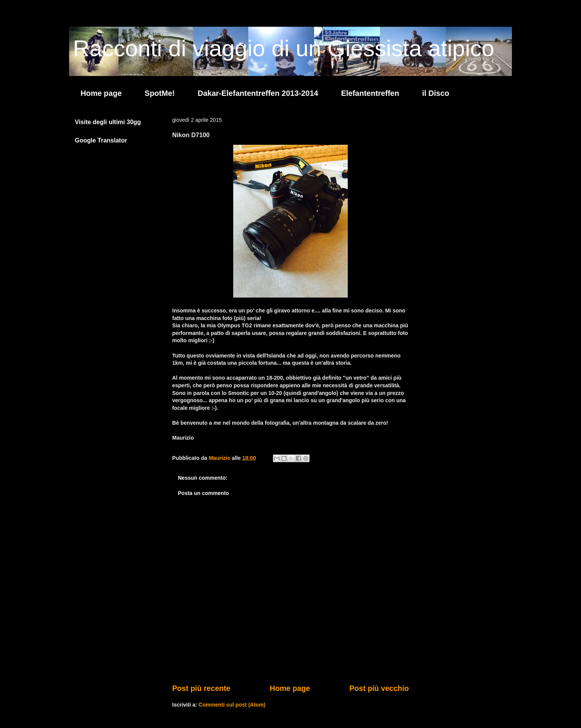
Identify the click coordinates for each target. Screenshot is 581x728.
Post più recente (201, 688)
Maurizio (220, 458)
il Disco (436, 93)
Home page (101, 93)
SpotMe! (160, 93)
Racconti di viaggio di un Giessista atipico (284, 48)
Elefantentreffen (370, 93)
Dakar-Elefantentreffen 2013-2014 (258, 93)
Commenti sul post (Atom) (232, 705)
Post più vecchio (379, 688)
